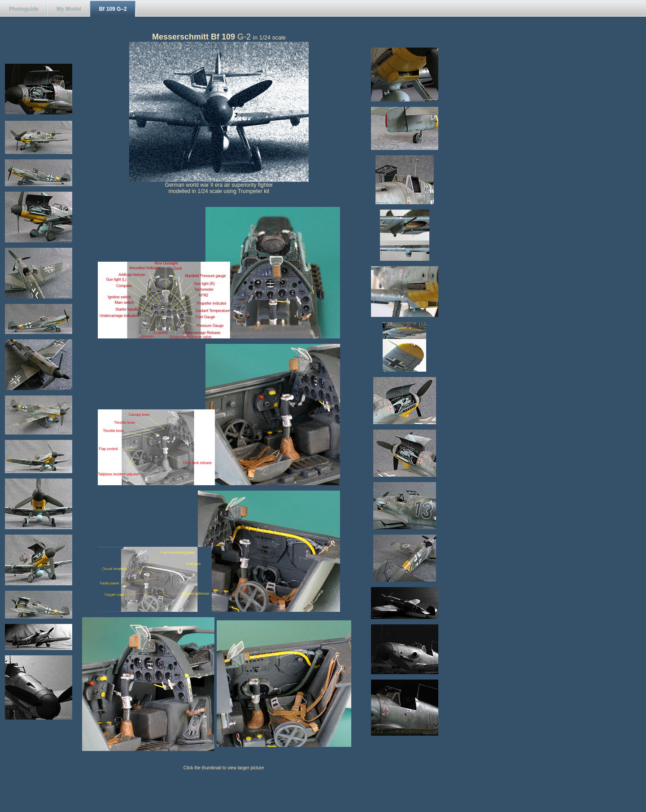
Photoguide (24, 9)
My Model (69, 9)
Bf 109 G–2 (113, 9)
